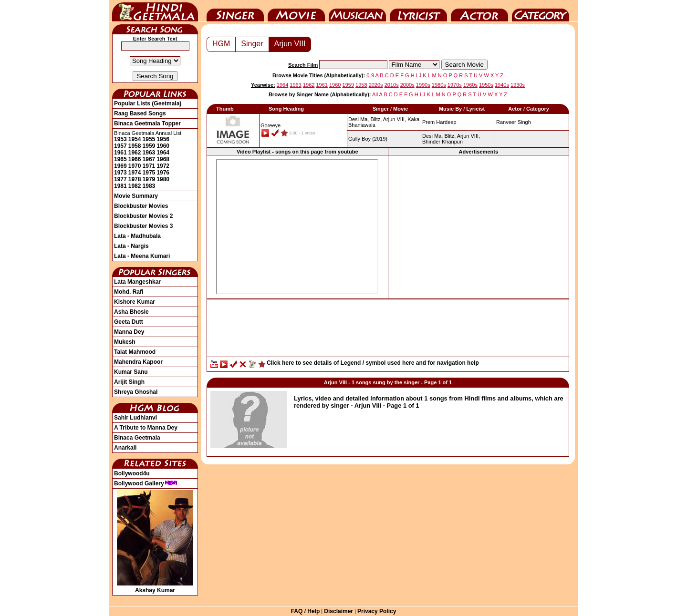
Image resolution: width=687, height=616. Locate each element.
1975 (149, 173)
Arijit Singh (129, 382)
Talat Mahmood (135, 352)
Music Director (357, 11)
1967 (149, 159)
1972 (163, 166)
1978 (135, 179)
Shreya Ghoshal (136, 392)
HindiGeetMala (155, 11)
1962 (135, 153)
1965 (120, 159)
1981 (120, 186)
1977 (120, 179)
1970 (135, 166)
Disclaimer (338, 611)
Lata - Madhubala (137, 236)
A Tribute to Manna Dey (146, 428)
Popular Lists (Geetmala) (148, 103)
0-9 (370, 75)
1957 (120, 146)
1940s (502, 85)
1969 (120, 166)
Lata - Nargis (131, 246)
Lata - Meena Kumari (142, 256)
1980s (439, 85)
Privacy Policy (377, 611)
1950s (486, 85)
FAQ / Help (306, 611)
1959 (149, 146)
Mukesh (125, 342)
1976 (163, 173)
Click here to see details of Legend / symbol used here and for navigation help (373, 363)
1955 (149, 139)
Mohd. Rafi (129, 292)
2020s (376, 85)
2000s (407, 85)
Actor (479, 11)
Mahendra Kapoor (138, 362)
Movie (296, 11)
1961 (120, 153)
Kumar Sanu (131, 372)
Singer (235, 11)
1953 (120, 139)
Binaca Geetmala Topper (147, 123)
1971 (149, 166)
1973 (120, 173)
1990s (423, 85)
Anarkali (125, 448)
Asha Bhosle (131, 312)
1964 (163, 153)
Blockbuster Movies (141, 206)
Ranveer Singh (514, 122)
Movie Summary (136, 196)
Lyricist (418, 11)
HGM (221, 44)
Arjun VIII (290, 44)
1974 (135, 173)
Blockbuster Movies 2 (143, 216)
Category (541, 11)
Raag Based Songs (140, 113)
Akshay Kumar (155, 587)
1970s (455, 85)
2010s (392, 85)
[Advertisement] (479, 226)
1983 (149, 186)
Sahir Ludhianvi (135, 418)
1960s (470, 85)
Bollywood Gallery (146, 483)
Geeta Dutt (129, 322)
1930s (518, 85)
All (375, 94)
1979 (149, 179)
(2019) (368, 139)
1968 (163, 159)
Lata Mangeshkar (137, 282)
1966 (135, 159)
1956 (163, 139)
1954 (135, 139)
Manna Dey (129, 332)
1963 (149, 153)
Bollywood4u (132, 473)
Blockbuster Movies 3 (143, 226)
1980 (163, 179)
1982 (135, 186)
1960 (163, 146)
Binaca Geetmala (137, 438)
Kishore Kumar (135, 302)
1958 (135, 146)
